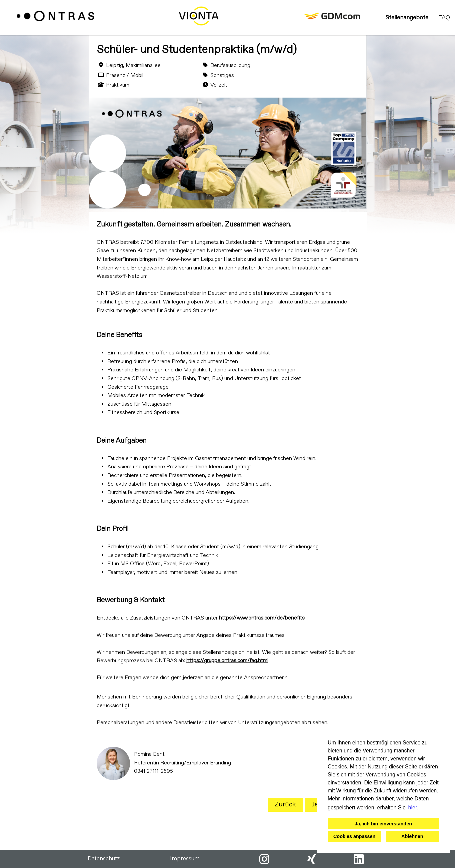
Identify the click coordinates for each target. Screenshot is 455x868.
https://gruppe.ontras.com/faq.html (227, 661)
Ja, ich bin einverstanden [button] (383, 824)
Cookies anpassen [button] (354, 836)
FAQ (444, 18)
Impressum (185, 859)
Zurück (285, 805)
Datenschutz (104, 859)
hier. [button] (413, 808)
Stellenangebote (407, 18)
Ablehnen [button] (412, 836)
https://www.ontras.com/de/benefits (262, 618)
